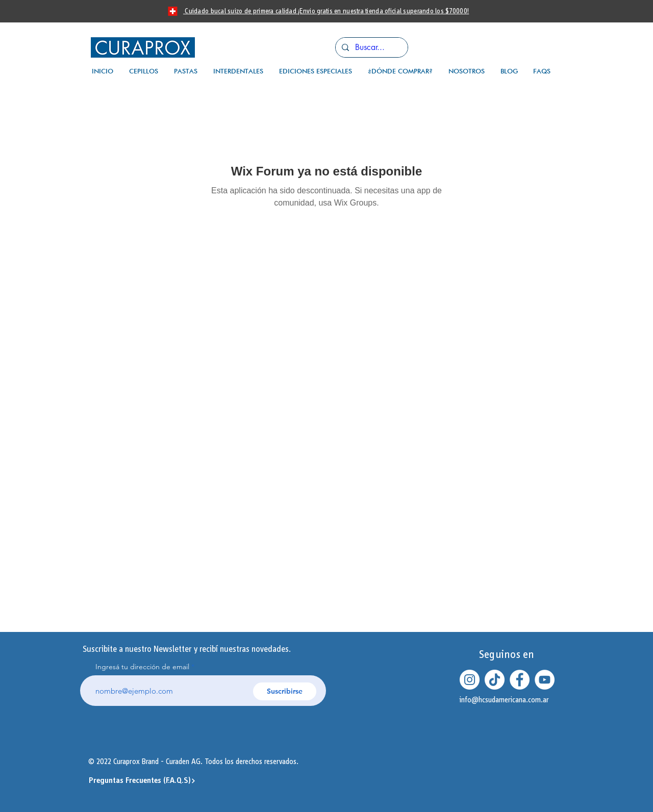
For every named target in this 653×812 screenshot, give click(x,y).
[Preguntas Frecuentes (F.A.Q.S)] (142, 781)
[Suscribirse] (285, 691)
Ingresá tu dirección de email (142, 667)
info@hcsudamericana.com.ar (504, 700)
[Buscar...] (371, 47)
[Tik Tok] (495, 680)
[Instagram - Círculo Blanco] (470, 680)
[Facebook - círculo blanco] (520, 680)
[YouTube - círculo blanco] (545, 680)
